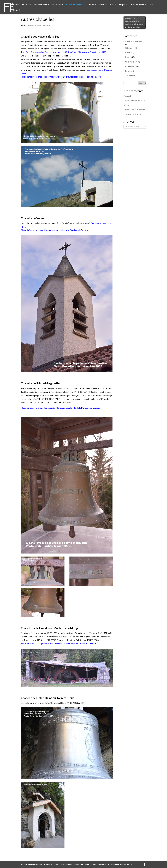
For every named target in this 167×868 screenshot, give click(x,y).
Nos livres (57, 5)
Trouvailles (130, 75)
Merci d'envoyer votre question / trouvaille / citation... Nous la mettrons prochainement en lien (134, 23)
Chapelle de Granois (133, 114)
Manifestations (41, 5)
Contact (17, 10)
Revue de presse (137, 5)
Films (112, 5)
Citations (129, 48)
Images (122, 5)
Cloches (33, 26)
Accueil (16, 5)
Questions (130, 66)
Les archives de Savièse (134, 100)
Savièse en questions (75, 5)
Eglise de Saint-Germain (134, 110)
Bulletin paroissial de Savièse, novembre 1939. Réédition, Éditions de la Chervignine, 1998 (66, 52)
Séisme (128, 71)
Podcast (127, 96)
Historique (27, 5)
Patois (91, 5)
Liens (152, 5)
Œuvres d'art (131, 62)
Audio (102, 5)
